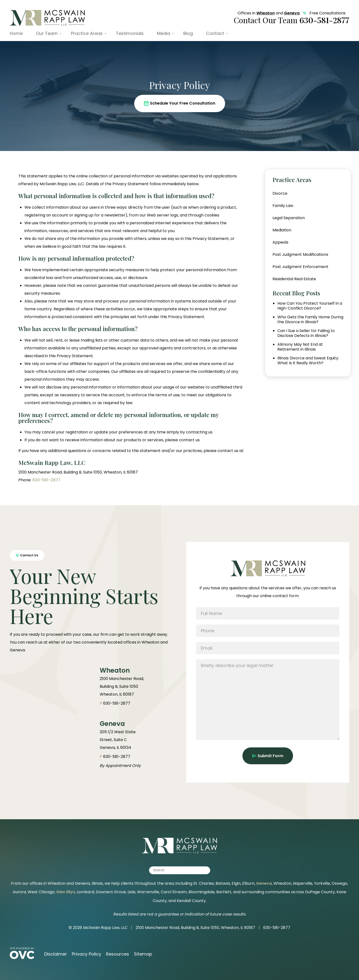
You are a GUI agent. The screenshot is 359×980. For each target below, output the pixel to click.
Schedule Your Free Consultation (180, 103)
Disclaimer (56, 954)
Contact (215, 33)
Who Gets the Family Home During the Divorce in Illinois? (310, 320)
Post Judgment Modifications (300, 254)
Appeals (280, 242)
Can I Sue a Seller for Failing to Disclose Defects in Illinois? (306, 333)
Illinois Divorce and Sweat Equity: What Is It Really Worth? (308, 361)
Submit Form (268, 756)
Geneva (292, 13)
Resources (118, 954)
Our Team (47, 33)
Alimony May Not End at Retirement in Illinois (300, 347)
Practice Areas (87, 33)
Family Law (283, 206)
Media (163, 33)
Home (16, 33)
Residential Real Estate (294, 279)
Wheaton (266, 13)
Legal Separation (289, 218)
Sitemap (143, 954)
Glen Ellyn (66, 892)
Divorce (280, 193)
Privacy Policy (87, 954)
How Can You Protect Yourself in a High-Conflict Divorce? (310, 306)
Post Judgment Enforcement (300, 267)
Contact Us (27, 555)
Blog (188, 33)
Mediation (282, 230)
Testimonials (130, 33)
